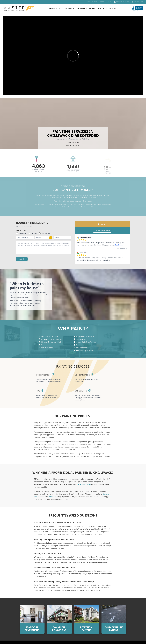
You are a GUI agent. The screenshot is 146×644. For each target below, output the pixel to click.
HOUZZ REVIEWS (92, 2)
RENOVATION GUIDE (121, 2)
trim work (52, 500)
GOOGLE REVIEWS (106, 2)
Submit (22, 259)
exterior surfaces (84, 488)
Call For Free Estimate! (102, 231)
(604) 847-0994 (137, 2)
